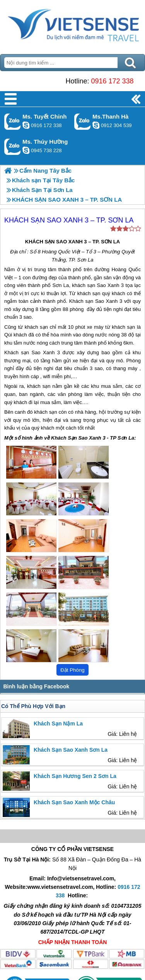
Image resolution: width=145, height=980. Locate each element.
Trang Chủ (72, 25)
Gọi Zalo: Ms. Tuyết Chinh (13, 121)
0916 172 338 (112, 81)
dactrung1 (26, 150)
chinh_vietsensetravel (26, 125)
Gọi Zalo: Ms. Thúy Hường (13, 147)
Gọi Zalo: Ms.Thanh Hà (83, 121)
